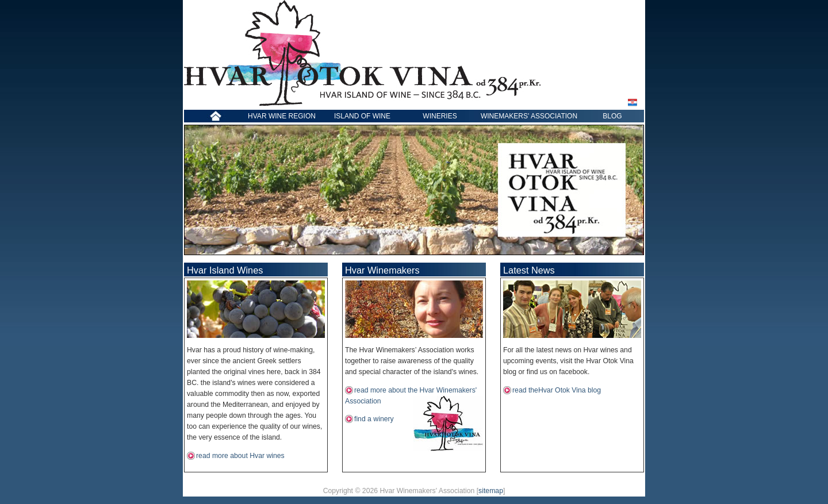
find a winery (374, 419)
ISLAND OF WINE (362, 116)
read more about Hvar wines (240, 456)
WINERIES (440, 116)
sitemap (491, 491)
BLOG (612, 116)
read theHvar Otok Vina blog (557, 390)
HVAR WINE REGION (282, 116)
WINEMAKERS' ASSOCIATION (529, 116)
